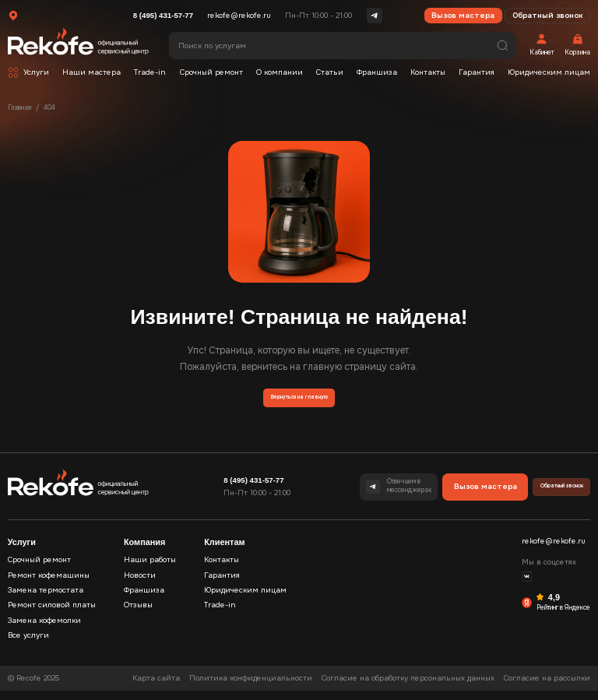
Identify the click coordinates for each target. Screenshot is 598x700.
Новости (140, 585)
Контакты (428, 72)
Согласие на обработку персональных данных (408, 688)
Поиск (502, 46)
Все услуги (28, 645)
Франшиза (377, 72)
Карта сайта (156, 688)
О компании (280, 72)
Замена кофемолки (44, 630)
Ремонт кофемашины (49, 585)
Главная (19, 108)
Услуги (36, 72)
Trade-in (150, 72)
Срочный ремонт (211, 72)
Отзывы (138, 614)
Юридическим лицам (549, 72)
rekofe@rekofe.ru (239, 16)
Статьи (330, 72)
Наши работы (150, 569)
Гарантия (477, 72)
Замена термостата (46, 600)
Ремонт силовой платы (52, 614)
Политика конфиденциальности (251, 688)
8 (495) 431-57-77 (163, 15)
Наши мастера (91, 72)
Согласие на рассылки (547, 688)
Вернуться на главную (299, 403)
